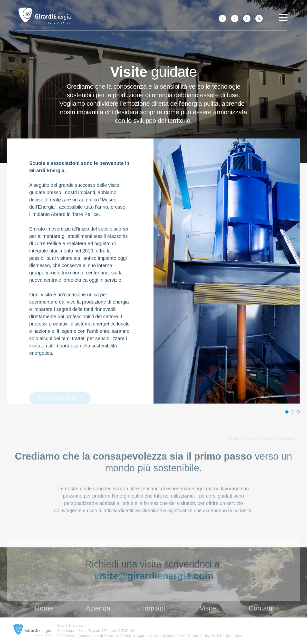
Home (44, 616)
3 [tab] (298, 412)
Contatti (261, 616)
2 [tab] (293, 412)
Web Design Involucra (228, 636)
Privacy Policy (198, 636)
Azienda (98, 616)
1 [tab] (287, 412)
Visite (208, 616)
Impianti (155, 616)
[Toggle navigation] (283, 18)
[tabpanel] (227, 271)
